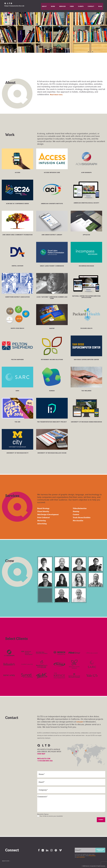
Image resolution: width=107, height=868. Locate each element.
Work (62, 6)
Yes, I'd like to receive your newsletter (51, 816)
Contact (92, 6)
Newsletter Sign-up (100, 850)
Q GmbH (81, 722)
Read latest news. (58, 94)
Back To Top (9, 866)
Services (70, 6)
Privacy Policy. (92, 855)
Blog (99, 6)
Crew (77, 6)
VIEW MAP (41, 754)
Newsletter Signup (43, 814)
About (56, 6)
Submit (101, 820)
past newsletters (81, 857)
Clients (84, 6)
